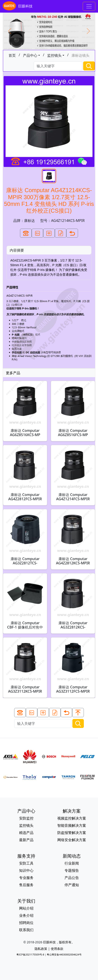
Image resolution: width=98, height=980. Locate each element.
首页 (12, 55)
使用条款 (57, 949)
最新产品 (26, 840)
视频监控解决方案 (72, 818)
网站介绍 (26, 908)
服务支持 (26, 856)
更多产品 (13, 373)
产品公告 (72, 878)
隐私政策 (41, 949)
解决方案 (72, 811)
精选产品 (26, 833)
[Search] (58, 66)
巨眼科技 (18, 6)
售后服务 (26, 885)
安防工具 (26, 863)
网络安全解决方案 (72, 840)
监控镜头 (54, 55)
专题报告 (72, 870)
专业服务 (26, 878)
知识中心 (26, 870)
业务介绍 (26, 915)
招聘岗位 (26, 923)
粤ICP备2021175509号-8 (30, 954)
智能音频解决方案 (72, 825)
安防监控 (26, 818)
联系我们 (26, 930)
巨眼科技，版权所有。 (59, 942)
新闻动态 (72, 856)
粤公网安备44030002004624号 (64, 954)
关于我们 (26, 901)
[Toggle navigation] (89, 6)
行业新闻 (72, 863)
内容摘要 (17, 250)
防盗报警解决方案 (72, 833)
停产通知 (72, 885)
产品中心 (30, 55)
